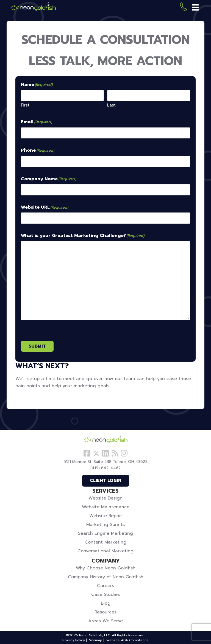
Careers (105, 586)
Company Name (49, 179)
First (25, 105)
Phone (38, 151)
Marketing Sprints (105, 525)
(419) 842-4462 (183, 8)
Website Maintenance (106, 507)
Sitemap (96, 640)
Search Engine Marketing (105, 533)
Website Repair (106, 516)
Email (37, 122)
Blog (106, 603)
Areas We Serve (105, 621)
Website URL (45, 208)
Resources (105, 612)
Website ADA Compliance (127, 640)
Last (111, 105)
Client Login (106, 481)
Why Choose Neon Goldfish (106, 568)
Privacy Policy (74, 640)
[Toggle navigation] (196, 8)
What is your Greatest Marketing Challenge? (83, 236)
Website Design (105, 498)
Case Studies (105, 594)
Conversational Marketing (105, 551)
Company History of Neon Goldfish (106, 577)
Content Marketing (105, 542)
